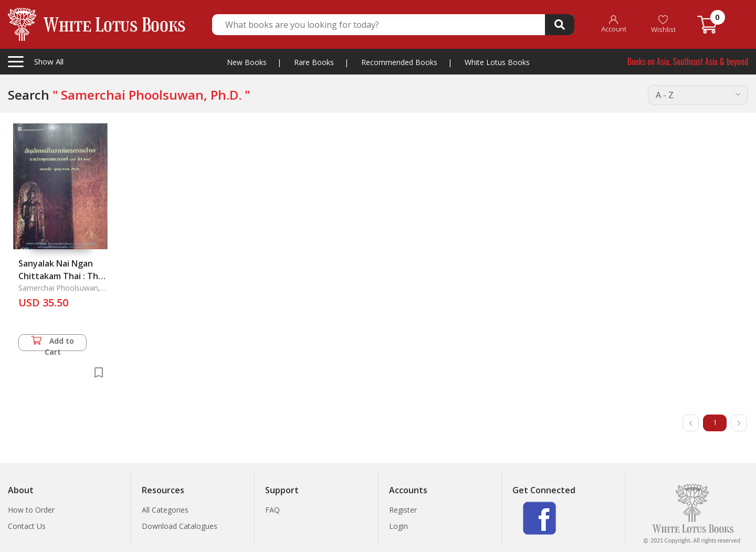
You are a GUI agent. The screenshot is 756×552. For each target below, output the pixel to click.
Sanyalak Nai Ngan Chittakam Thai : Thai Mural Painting (62, 276)
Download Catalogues (180, 526)
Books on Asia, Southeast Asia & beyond (688, 61)
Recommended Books (399, 62)
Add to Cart (52, 343)
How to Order (31, 510)
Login (398, 526)
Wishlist (663, 24)
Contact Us (27, 526)
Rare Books (314, 62)
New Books (247, 62)
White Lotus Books (497, 62)
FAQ (272, 510)
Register (403, 510)
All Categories (165, 510)
